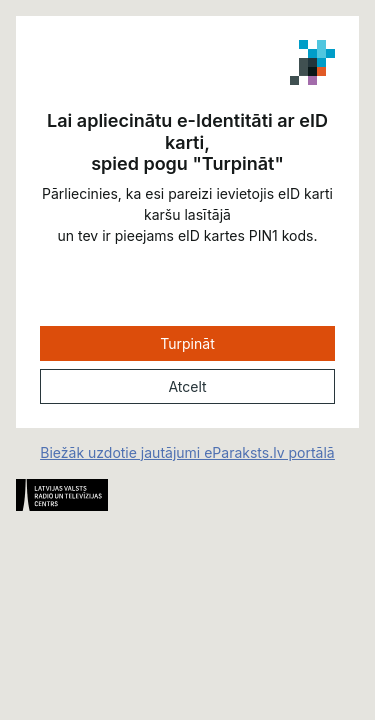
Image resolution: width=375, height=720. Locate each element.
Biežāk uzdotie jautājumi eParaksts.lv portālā (187, 452)
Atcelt (187, 386)
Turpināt (187, 343)
